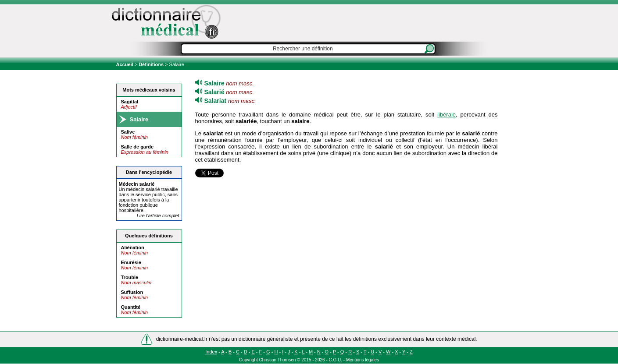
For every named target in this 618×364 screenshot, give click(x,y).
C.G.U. (336, 360)
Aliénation (133, 247)
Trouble (130, 277)
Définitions (151, 64)
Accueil (125, 64)
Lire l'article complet (158, 216)
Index (211, 352)
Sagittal (130, 102)
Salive (128, 132)
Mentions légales (363, 360)
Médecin (137, 184)
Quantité (131, 307)
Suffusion (132, 292)
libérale (447, 115)
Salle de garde (138, 147)
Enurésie (131, 262)
